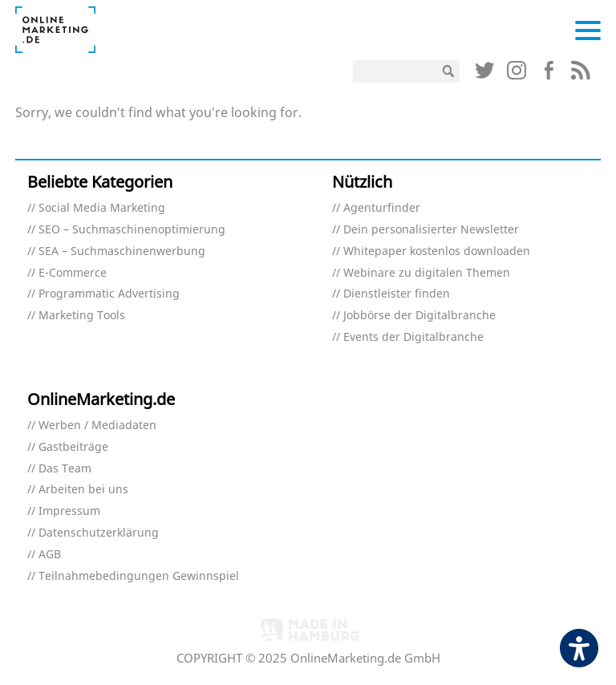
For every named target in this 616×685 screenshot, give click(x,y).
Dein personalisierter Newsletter (431, 230)
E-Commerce (73, 273)
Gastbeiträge (73, 447)
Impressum (69, 511)
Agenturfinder (382, 208)
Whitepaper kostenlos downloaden (437, 251)
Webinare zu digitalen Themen (427, 273)
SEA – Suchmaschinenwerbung (122, 251)
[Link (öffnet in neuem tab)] (484, 74)
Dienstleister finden (397, 294)
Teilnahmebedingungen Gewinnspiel (139, 576)
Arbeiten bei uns (83, 490)
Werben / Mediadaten (97, 426)
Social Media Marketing (102, 208)
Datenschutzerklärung (99, 533)
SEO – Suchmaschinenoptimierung (132, 230)
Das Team (65, 469)
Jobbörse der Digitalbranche (419, 316)
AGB (50, 555)
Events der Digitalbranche (413, 337)
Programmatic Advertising (109, 294)
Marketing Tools (82, 316)
